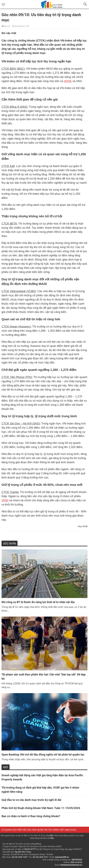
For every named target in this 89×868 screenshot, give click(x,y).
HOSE (68, 81)
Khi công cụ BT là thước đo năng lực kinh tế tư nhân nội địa (38, 602)
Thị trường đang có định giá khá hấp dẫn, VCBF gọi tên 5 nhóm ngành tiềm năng (40, 790)
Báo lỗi (6, 26)
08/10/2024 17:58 (20, 26)
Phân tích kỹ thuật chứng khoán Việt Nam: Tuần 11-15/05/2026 (41, 808)
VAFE (73, 830)
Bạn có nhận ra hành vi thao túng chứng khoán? (31, 816)
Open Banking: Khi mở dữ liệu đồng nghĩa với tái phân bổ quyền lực (43, 755)
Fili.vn (38, 844)
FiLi (52, 836)
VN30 (5, 500)
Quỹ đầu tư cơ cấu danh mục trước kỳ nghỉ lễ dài (31, 800)
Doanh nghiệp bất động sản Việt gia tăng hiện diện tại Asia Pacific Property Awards (42, 777)
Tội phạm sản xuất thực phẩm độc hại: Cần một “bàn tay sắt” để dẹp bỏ (44, 677)
